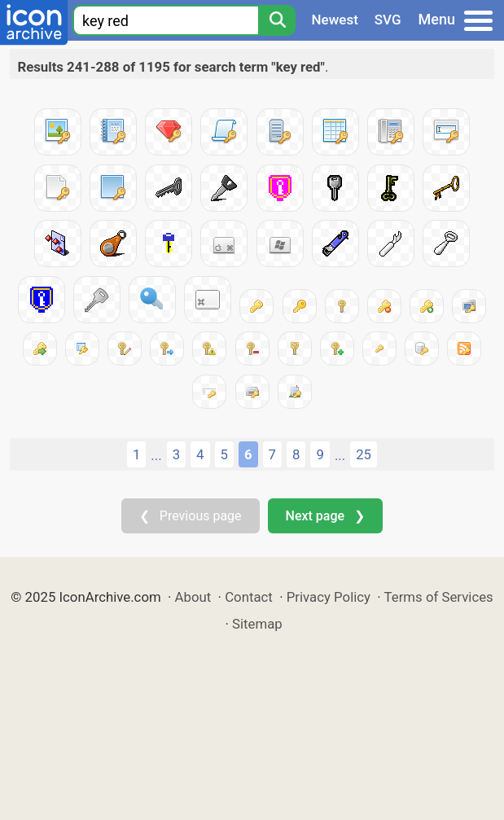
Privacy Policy (329, 597)
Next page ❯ (325, 516)
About (193, 597)
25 (364, 454)
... (156, 455)
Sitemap (257, 624)
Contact (249, 597)
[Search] (277, 20)
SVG (388, 20)
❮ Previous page (191, 516)
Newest (335, 20)
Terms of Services (439, 597)
